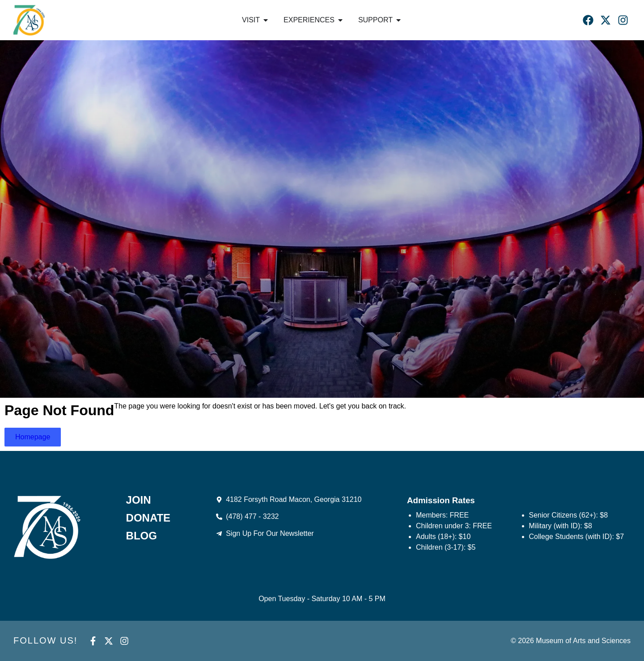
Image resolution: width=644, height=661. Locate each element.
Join (139, 500)
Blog (142, 536)
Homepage (33, 437)
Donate (148, 518)
